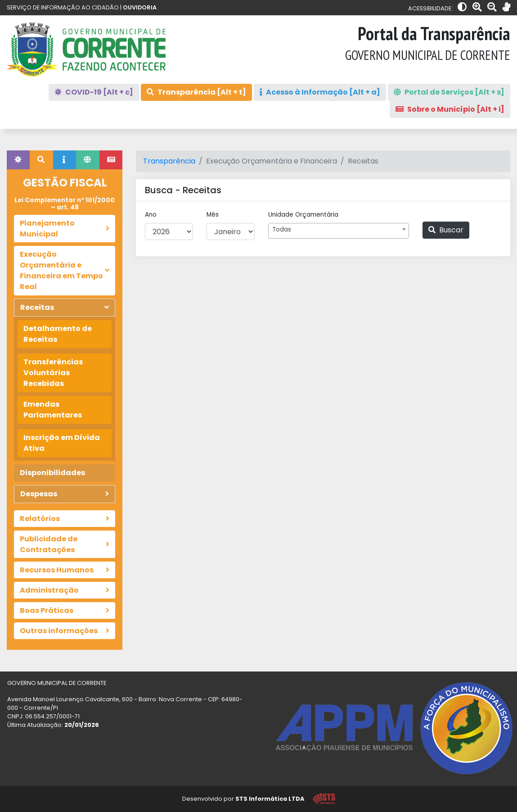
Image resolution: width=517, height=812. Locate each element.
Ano (151, 215)
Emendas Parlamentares (53, 410)
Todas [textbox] (282, 229)
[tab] (18, 160)
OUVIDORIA (140, 7)
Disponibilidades (52, 473)
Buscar (446, 230)
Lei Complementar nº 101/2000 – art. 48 (65, 204)
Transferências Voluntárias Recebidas (53, 373)
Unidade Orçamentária (303, 215)
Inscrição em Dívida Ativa (62, 443)
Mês (213, 215)
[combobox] (338, 231)
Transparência (169, 161)
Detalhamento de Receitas (58, 334)
